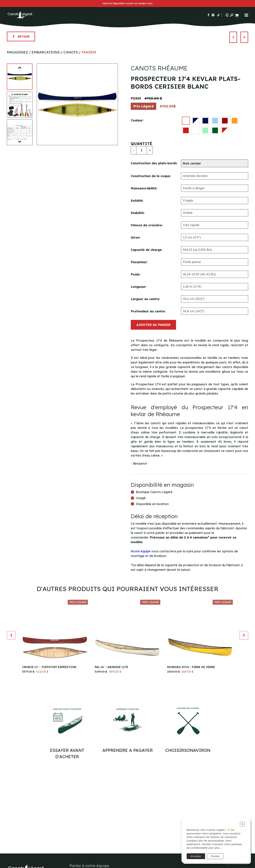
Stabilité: (138, 213)
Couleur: (137, 120)
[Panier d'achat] (237, 15)
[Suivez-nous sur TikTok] (218, 15)
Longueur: (139, 287)
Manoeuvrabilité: (144, 188)
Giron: (136, 237)
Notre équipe (141, 551)
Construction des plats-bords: (154, 163)
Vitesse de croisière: (147, 225)
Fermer (215, 856)
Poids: (136, 274)
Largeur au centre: (145, 299)
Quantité (141, 144)
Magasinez (17, 52)
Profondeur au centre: (148, 311)
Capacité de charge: (147, 250)
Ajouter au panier (153, 325)
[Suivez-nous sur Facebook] (208, 15)
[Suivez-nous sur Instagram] (213, 15)
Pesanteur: (139, 262)
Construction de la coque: (151, 176)
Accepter (196, 856)
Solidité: (137, 201)
